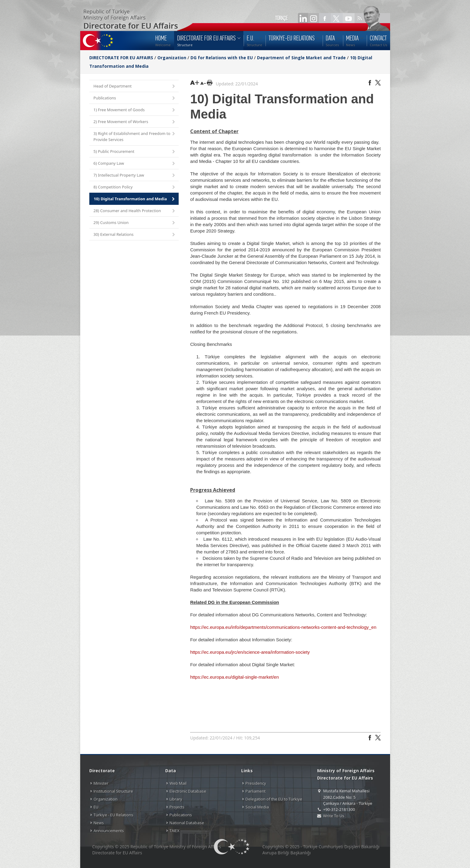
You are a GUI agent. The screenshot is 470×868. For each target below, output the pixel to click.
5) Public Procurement (135, 152)
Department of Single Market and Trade (301, 58)
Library (176, 799)
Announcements (109, 831)
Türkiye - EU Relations (113, 815)
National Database (187, 823)
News (99, 823)
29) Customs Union (135, 223)
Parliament (256, 791)
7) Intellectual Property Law (135, 176)
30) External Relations (135, 235)
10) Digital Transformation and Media (135, 199)
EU (96, 807)
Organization (172, 58)
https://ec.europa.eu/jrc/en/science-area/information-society (250, 652)
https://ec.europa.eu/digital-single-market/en (235, 677)
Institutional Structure (113, 791)
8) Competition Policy (135, 187)
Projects (177, 807)
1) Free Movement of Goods (135, 110)
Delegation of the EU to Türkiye (274, 799)
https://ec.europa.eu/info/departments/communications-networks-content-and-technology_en (283, 627)
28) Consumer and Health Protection (135, 211)
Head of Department (135, 86)
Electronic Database (188, 791)
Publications (135, 98)
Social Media (257, 807)
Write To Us (334, 816)
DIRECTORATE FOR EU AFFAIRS (122, 58)
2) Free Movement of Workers (135, 122)
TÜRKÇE (281, 18)
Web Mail (178, 783)
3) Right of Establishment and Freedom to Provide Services (135, 136)
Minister (101, 783)
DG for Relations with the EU (222, 58)
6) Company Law (135, 164)
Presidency (256, 783)
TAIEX (175, 831)
